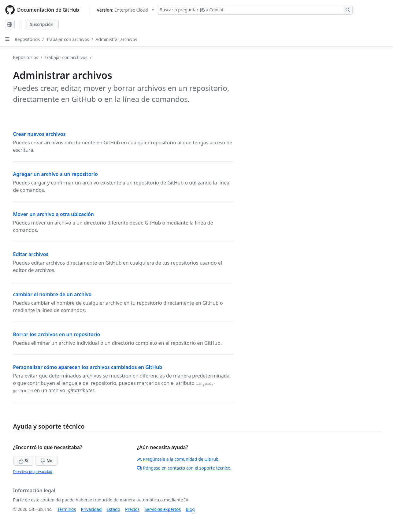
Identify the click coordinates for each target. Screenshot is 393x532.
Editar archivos (31, 254)
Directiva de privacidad (33, 472)
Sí (23, 461)
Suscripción (42, 24)
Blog (190, 509)
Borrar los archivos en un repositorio (57, 334)
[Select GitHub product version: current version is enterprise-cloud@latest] (125, 10)
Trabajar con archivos (68, 39)
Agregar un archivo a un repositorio (56, 174)
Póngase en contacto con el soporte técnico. (184, 468)
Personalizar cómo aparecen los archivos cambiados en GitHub (88, 367)
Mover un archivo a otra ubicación (54, 214)
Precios (132, 509)
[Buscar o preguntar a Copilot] (255, 10)
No (46, 461)
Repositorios (27, 39)
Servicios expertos (163, 509)
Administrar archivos (116, 39)
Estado (113, 509)
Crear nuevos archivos (39, 134)
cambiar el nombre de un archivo (52, 294)
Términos (67, 509)
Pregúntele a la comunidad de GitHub (178, 459)
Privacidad (91, 509)
